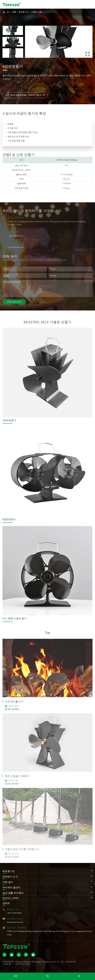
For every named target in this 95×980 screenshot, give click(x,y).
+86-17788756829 (14, 913)
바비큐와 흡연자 (11, 887)
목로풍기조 (24, 12)
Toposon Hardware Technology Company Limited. (36, 962)
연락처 (6, 903)
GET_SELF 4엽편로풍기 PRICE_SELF (25, 95)
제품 (14, 12)
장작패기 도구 (10, 877)
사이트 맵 (7, 964)
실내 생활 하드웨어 (13, 893)
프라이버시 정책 (23, 964)
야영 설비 (8, 882)
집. (8, 12)
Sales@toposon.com (15, 922)
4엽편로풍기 (51, 12)
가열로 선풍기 (37, 12)
